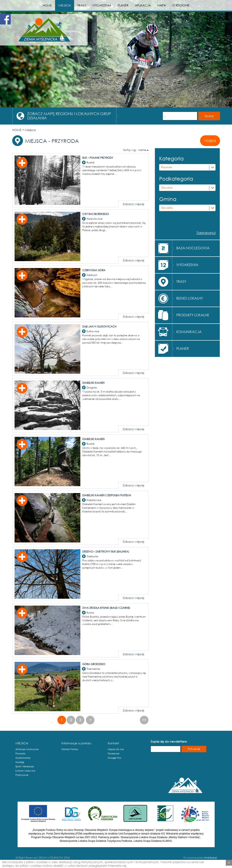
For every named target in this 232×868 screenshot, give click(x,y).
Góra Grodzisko (94, 664)
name (142, 150)
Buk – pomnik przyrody (98, 158)
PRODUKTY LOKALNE (193, 315)
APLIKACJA (143, 5)
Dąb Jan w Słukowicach (99, 327)
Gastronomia (23, 758)
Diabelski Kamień (93, 383)
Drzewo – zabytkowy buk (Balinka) (106, 552)
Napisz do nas (116, 749)
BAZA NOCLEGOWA (193, 248)
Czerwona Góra (94, 270)
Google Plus (115, 758)
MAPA (161, 5)
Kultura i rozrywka (25, 771)
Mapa (210, 140)
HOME (47, 5)
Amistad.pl (210, 858)
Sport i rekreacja (25, 766)
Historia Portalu (70, 749)
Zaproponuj (206, 233)
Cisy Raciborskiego (96, 214)
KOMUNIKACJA (189, 332)
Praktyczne (22, 775)
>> (144, 720)
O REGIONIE (181, 5)
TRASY (82, 5)
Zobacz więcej (133, 204)
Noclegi (20, 762)
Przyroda (167, 167)
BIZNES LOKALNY (190, 298)
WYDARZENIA (102, 5)
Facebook (114, 754)
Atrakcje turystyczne (27, 749)
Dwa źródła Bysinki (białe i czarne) (106, 608)
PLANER (123, 5)
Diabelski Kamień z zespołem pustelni (107, 495)
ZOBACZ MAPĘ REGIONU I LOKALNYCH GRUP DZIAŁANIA (69, 116)
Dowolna (167, 188)
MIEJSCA (65, 5)
